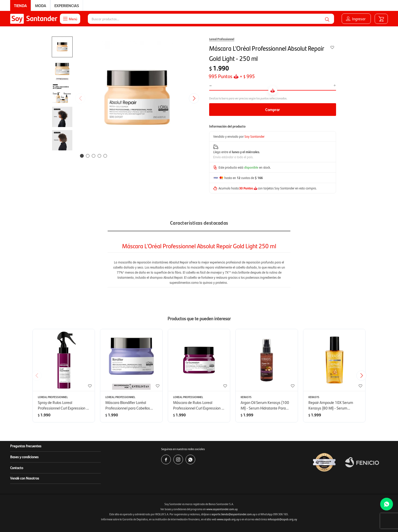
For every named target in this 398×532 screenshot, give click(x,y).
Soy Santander (254, 136)
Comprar (273, 109)
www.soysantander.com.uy (222, 509)
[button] (327, 19)
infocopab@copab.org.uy (282, 519)
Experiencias (67, 5)
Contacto (17, 468)
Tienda (20, 5)
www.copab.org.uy (228, 519)
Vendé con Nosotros (25, 478)
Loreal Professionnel (222, 39)
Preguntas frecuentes (26, 446)
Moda (41, 5)
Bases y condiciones (24, 457)
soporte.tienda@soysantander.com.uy (233, 514)
